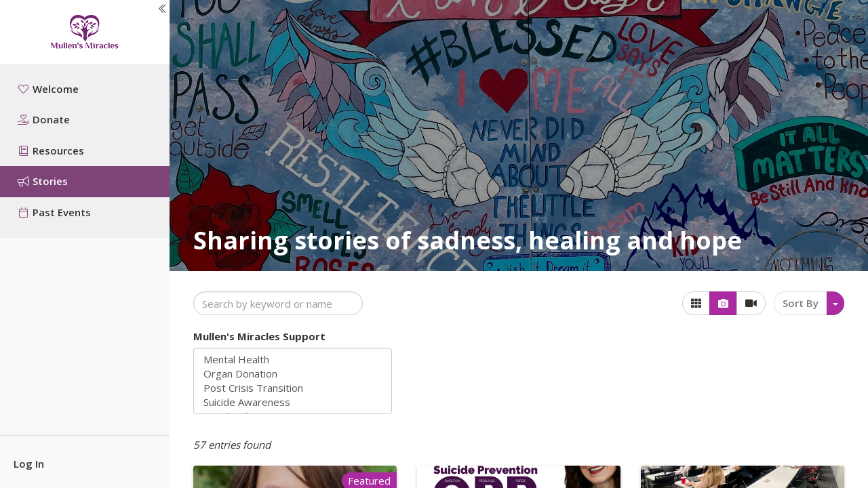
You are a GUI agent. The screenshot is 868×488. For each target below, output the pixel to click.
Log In (29, 464)
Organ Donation (293, 374)
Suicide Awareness (293, 402)
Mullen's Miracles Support (259, 336)
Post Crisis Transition (293, 388)
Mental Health (293, 360)
